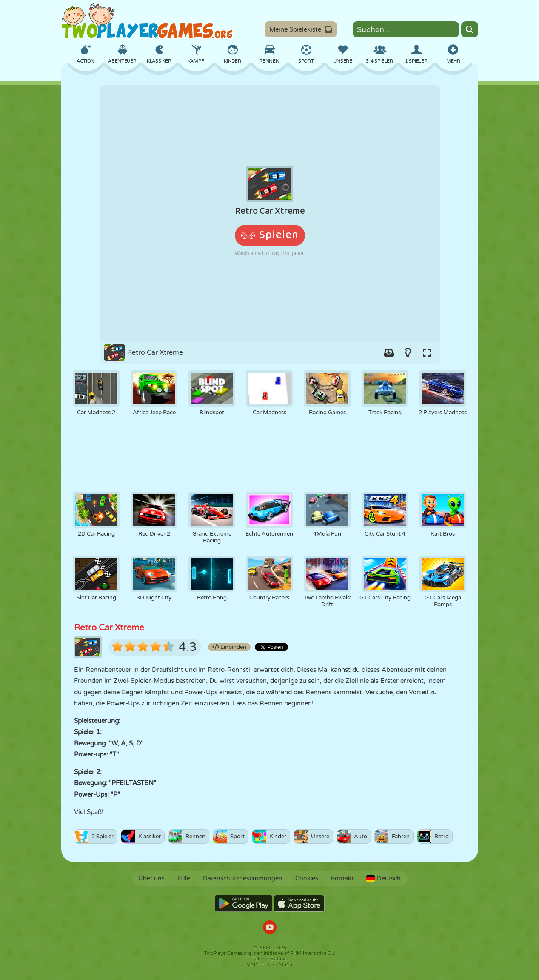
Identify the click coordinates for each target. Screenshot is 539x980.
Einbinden (229, 647)
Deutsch (384, 878)
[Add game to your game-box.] (389, 352)
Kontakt (342, 878)
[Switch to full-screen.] (427, 352)
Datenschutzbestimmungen (243, 878)
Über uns (151, 878)
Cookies (307, 878)
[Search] (470, 29)
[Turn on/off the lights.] (408, 352)
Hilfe (184, 878)
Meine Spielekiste (301, 29)
